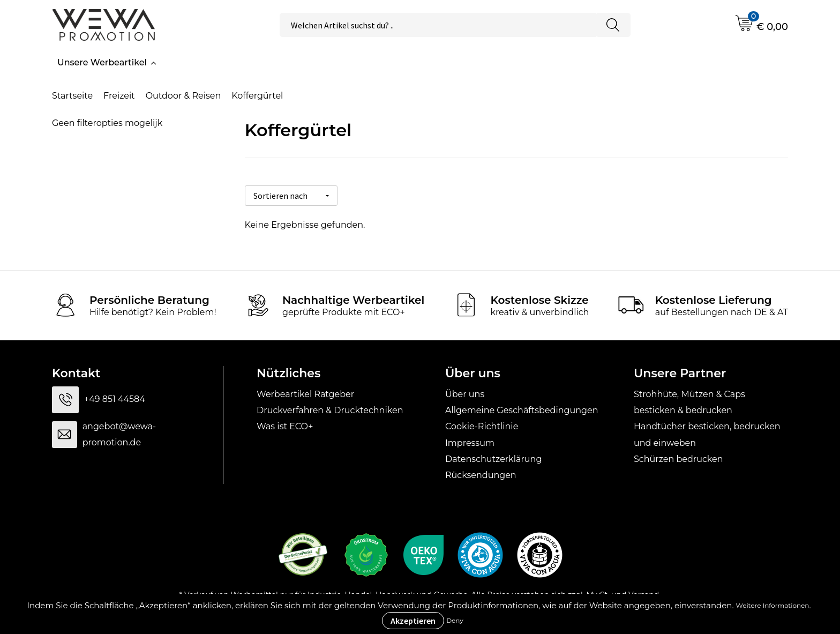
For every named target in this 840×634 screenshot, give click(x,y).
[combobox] (438, 25)
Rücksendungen (481, 473)
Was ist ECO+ (285, 425)
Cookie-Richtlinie (482, 425)
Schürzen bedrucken (678, 457)
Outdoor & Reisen (183, 96)
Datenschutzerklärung (493, 457)
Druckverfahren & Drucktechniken (330, 409)
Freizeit (119, 96)
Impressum (470, 441)
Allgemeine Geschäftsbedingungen (522, 409)
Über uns (465, 392)
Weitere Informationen (773, 605)
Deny (455, 620)
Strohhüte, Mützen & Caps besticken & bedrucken (689, 400)
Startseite (72, 96)
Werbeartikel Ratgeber (305, 392)
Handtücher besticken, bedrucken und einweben (707, 433)
